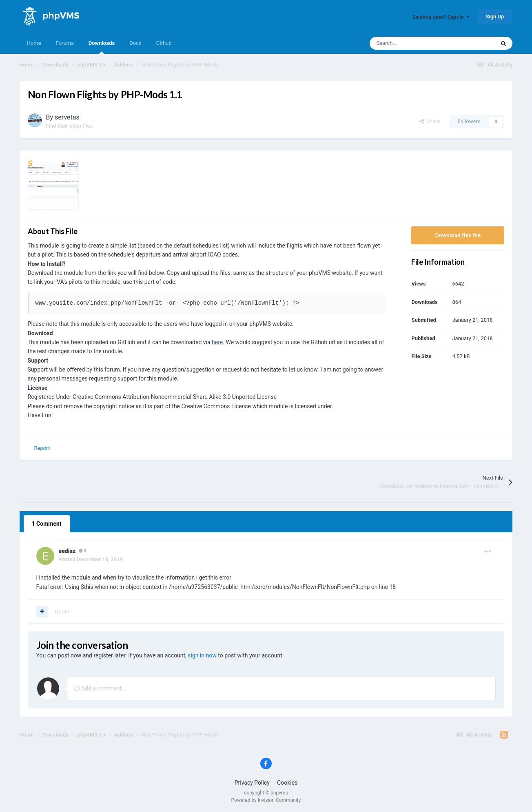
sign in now (202, 655)
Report (42, 448)
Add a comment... (100, 688)
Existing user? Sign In (441, 17)
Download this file (458, 235)
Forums (65, 43)
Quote (62, 612)
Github (164, 43)
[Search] (415, 43)
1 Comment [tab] (47, 524)
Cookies (287, 783)
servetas (67, 117)
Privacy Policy (252, 783)
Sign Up (495, 17)
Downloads (102, 47)
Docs (135, 43)
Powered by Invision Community (266, 800)
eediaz (67, 551)
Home (34, 43)
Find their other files (70, 126)
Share (430, 121)
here (217, 342)
